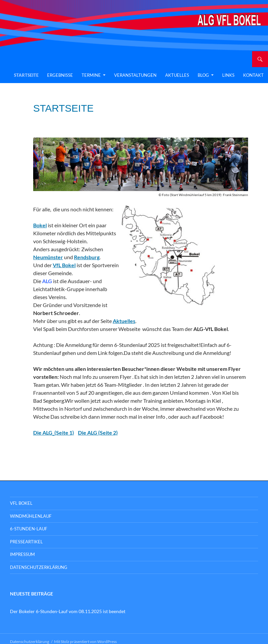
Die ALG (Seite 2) (98, 432)
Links (228, 75)
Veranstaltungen (135, 75)
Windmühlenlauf (31, 516)
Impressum (22, 554)
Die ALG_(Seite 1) (54, 432)
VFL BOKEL (21, 503)
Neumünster (48, 257)
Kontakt (253, 75)
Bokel (40, 225)
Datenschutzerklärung (39, 567)
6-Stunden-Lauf (29, 529)
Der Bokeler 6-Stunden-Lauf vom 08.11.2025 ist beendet (68, 611)
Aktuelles (177, 75)
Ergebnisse (60, 75)
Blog (203, 75)
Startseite (26, 75)
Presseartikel (26, 542)
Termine (91, 75)
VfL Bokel (64, 265)
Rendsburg (87, 257)
